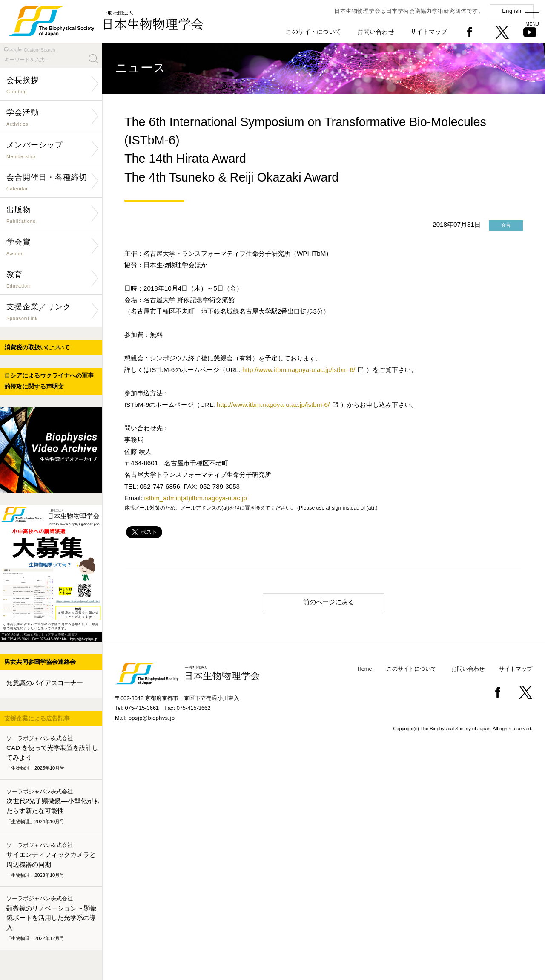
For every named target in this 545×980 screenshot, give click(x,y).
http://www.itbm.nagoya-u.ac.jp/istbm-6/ (299, 370)
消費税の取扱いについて (37, 347)
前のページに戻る (312, 601)
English (512, 11)
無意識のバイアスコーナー (45, 683)
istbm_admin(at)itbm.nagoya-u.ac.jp (195, 498)
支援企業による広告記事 (37, 718)
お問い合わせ (376, 32)
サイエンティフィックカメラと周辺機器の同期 (53, 860)
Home (365, 669)
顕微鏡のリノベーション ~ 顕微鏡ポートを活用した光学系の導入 (53, 919)
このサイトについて (314, 32)
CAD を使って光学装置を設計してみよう (53, 753)
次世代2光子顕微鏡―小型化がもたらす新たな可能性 (53, 807)
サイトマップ (429, 32)
